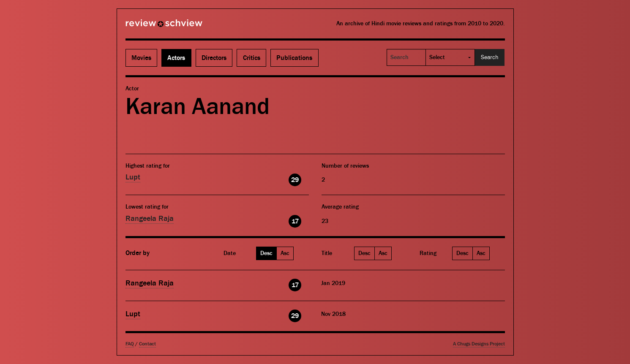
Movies (141, 58)
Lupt (133, 177)
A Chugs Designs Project (479, 344)
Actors (176, 58)
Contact (147, 344)
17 (295, 221)
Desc (266, 253)
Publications (294, 58)
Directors (214, 58)
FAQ (130, 344)
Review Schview (150, 27)
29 (295, 180)
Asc (285, 253)
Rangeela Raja (150, 219)
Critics (252, 58)
